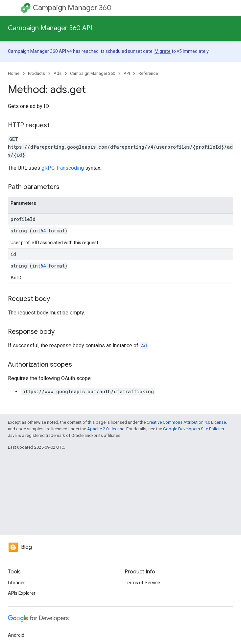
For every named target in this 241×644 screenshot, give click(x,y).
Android (16, 635)
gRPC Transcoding (63, 168)
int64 (39, 231)
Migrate (163, 51)
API (127, 73)
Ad (144, 345)
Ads (58, 73)
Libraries (17, 583)
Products (36, 73)
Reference (148, 73)
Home (14, 73)
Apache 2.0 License (106, 429)
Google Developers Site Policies (193, 429)
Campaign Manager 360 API (50, 28)
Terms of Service (142, 583)
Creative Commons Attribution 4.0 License (186, 422)
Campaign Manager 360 (72, 8)
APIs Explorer (22, 593)
